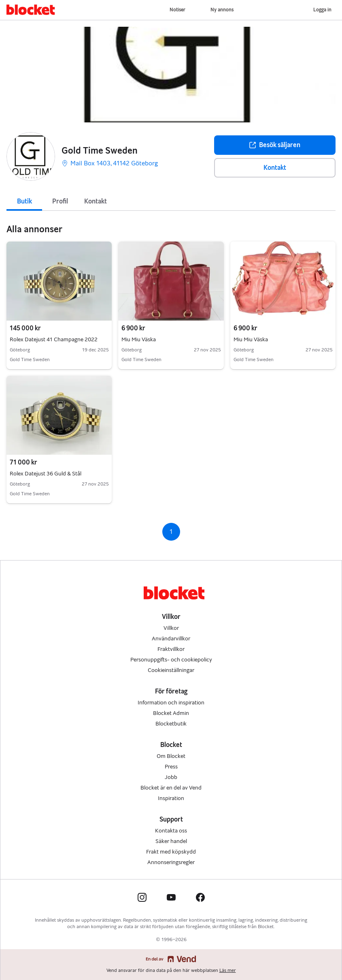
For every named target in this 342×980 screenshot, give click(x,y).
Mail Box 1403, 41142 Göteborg (110, 163)
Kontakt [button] (275, 168)
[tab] (24, 201)
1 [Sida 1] (171, 532)
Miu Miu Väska (171, 340)
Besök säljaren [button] (275, 145)
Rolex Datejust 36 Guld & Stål (59, 474)
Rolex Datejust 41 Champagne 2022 (59, 340)
